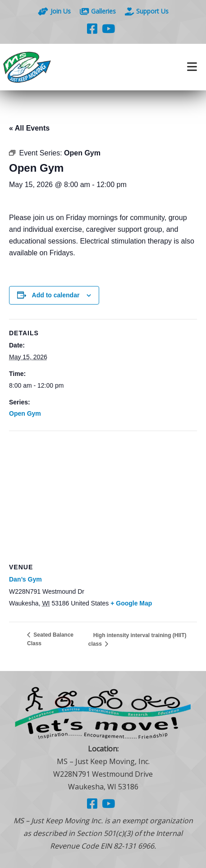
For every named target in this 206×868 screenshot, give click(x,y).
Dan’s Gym (25, 579)
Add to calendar (56, 295)
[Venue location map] (103, 496)
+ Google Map (131, 603)
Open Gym (25, 413)
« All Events (29, 128)
